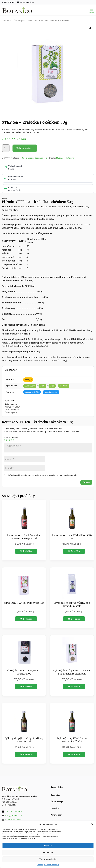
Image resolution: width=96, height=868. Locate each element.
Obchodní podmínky (52, 865)
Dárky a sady (56, 809)
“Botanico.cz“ (7, 15)
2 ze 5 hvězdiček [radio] (7, 434)
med (52, 380)
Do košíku (26, 546)
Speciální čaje (32, 15)
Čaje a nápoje (19, 15)
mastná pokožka (32, 387)
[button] (92, 824)
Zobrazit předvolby (48, 859)
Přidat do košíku (23, 143)
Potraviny (55, 803)
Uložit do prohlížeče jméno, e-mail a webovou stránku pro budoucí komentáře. (42, 470)
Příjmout (48, 845)
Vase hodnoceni (11, 432)
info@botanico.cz (14, 810)
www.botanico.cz (13, 814)
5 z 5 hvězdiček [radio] (14, 434)
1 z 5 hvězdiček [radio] (5, 434)
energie (28, 374)
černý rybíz (30, 380)
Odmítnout (48, 852)
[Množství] (6, 143)
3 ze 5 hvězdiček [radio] (9, 434)
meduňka (64, 380)
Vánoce (54, 816)
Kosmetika (55, 790)
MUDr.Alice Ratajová (65, 152)
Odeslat (86, 477)
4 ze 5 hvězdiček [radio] (11, 434)
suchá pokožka (51, 387)
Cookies (40, 865)
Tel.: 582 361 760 (14, 806)
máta (42, 380)
